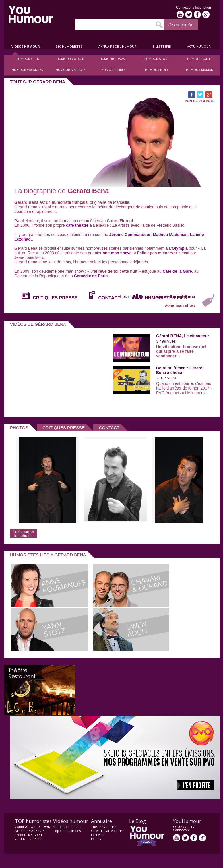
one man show (116, 253)
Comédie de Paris (91, 276)
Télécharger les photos (23, 534)
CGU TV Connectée (184, 828)
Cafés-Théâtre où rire (108, 831)
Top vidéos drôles (67, 831)
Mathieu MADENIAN (30, 831)
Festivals (97, 835)
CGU (177, 827)
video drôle (31, 14)
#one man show (180, 305)
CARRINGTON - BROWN (33, 827)
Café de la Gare (177, 271)
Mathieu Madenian (170, 235)
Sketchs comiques (67, 827)
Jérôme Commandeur (130, 235)
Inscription (203, 7)
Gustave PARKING (29, 839)
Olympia (180, 248)
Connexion (185, 7)
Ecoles (96, 839)
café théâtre (77, 225)
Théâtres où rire (104, 827)
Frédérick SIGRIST (29, 835)
